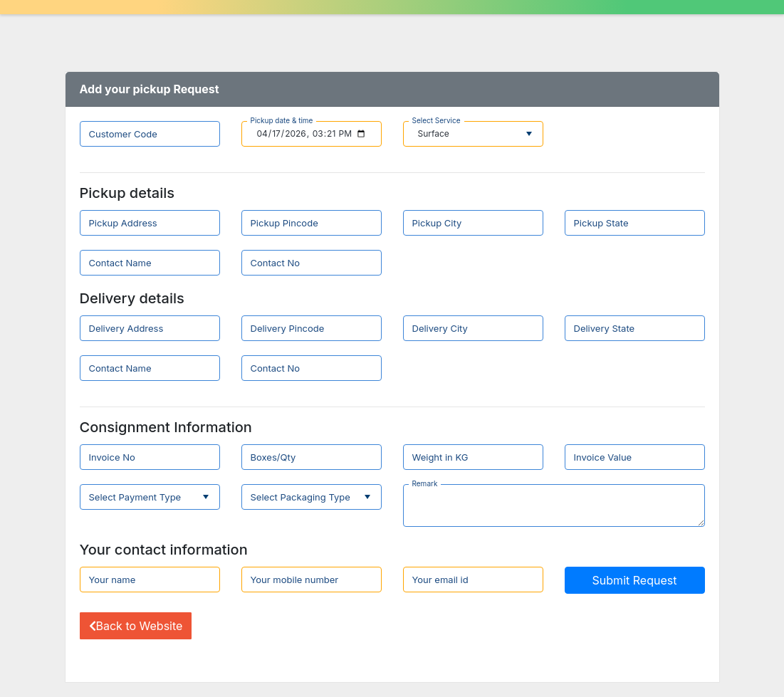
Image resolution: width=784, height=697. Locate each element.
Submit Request (635, 580)
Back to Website (136, 626)
